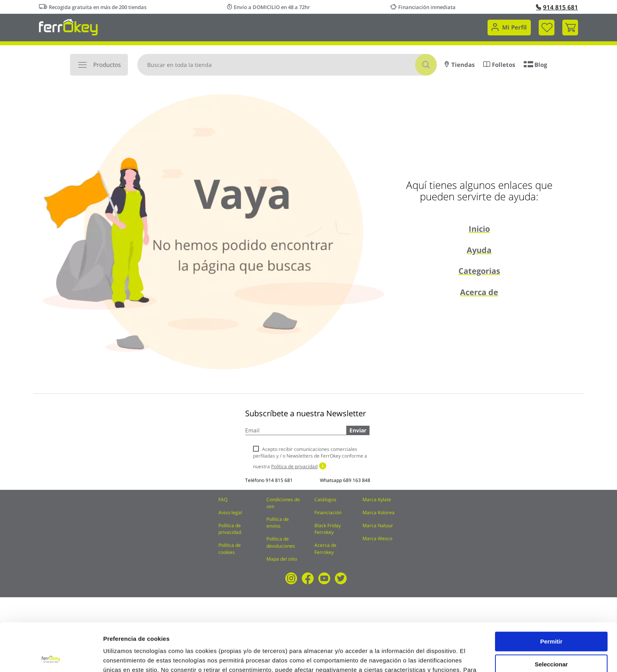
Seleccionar (551, 616)
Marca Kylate (377, 499)
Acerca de (479, 292)
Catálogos (325, 499)
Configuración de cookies (435, 656)
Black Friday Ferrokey (328, 529)
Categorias (479, 271)
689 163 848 (357, 480)
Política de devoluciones (281, 542)
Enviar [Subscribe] (358, 430)
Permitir (551, 593)
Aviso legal (230, 512)
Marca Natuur (378, 525)
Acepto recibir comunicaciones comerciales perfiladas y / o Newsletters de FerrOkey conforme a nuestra (310, 458)
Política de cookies (230, 548)
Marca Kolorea (379, 512)
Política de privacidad (230, 529)
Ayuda (479, 250)
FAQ (223, 499)
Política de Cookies (228, 631)
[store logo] (68, 27)
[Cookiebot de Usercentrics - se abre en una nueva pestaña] (51, 657)
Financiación (328, 512)
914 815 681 (557, 7)
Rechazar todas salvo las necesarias (551, 642)
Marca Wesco (377, 538)
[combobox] (287, 65)
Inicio (479, 229)
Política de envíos (278, 522)
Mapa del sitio (282, 559)
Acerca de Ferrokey (325, 548)
